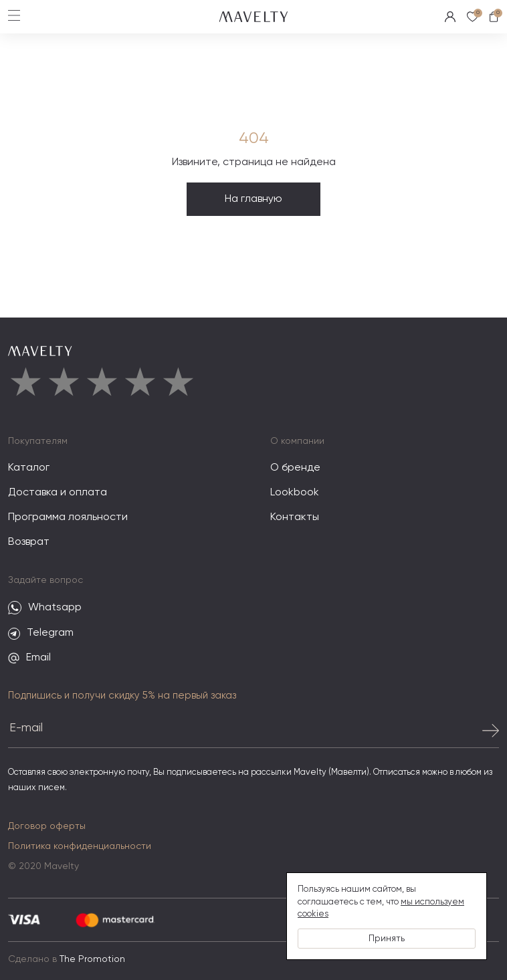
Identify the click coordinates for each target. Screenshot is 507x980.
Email (29, 658)
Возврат (29, 542)
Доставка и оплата (58, 493)
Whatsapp (45, 608)
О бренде (295, 468)
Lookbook (295, 493)
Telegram (41, 634)
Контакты (295, 517)
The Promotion (92, 959)
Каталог (29, 468)
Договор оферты (47, 826)
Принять (387, 939)
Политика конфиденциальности (80, 846)
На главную (254, 199)
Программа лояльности (68, 517)
